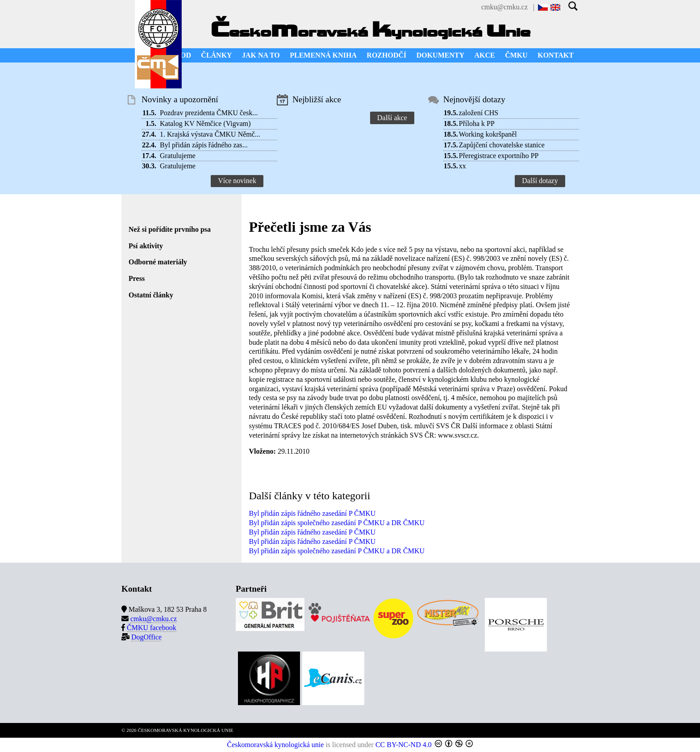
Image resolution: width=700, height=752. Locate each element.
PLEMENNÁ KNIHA (323, 55)
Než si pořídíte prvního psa (170, 229)
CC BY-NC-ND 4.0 (404, 745)
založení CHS (479, 113)
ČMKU (516, 55)
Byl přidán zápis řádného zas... (204, 145)
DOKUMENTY (441, 55)
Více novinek (237, 181)
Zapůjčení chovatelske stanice (502, 145)
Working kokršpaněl (488, 134)
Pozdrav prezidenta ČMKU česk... (209, 113)
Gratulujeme (178, 156)
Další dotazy (540, 181)
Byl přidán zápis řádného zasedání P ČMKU (312, 513)
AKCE (485, 55)
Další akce (392, 118)
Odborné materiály (158, 262)
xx (462, 166)
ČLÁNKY (216, 55)
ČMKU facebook (152, 628)
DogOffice (146, 637)
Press (137, 278)
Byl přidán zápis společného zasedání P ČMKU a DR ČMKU (337, 523)
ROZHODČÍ (386, 55)
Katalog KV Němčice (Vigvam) (205, 123)
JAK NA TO (261, 55)
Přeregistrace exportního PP (499, 156)
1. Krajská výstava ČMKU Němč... (210, 134)
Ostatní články (151, 295)
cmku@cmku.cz (504, 7)
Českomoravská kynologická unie (276, 745)
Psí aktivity (146, 246)
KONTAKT (556, 55)
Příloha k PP (477, 123)
